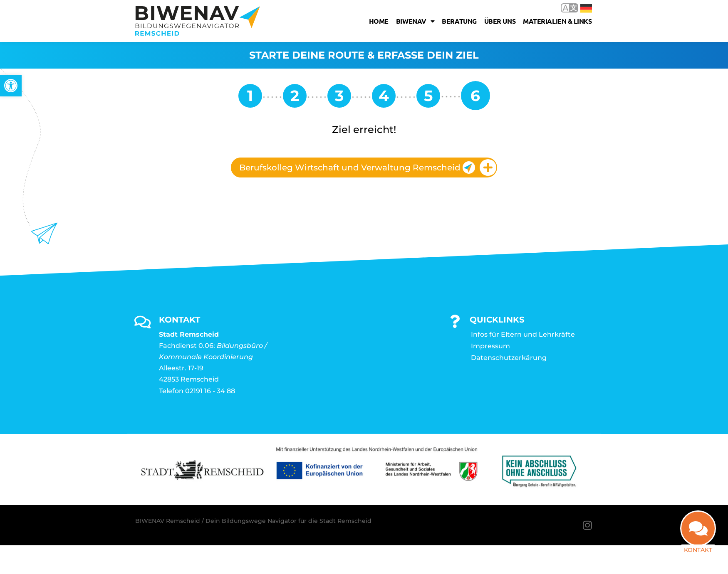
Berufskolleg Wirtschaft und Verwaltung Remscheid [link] (357, 168)
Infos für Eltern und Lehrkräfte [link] (523, 334)
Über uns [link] (500, 21)
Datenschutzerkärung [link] (509, 358)
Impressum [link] (490, 346)
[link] (11, 86)
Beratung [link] (459, 21)
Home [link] (379, 21)
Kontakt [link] (698, 550)
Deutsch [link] (586, 8)
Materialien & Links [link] (557, 21)
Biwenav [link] (415, 21)
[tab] (364, 168)
